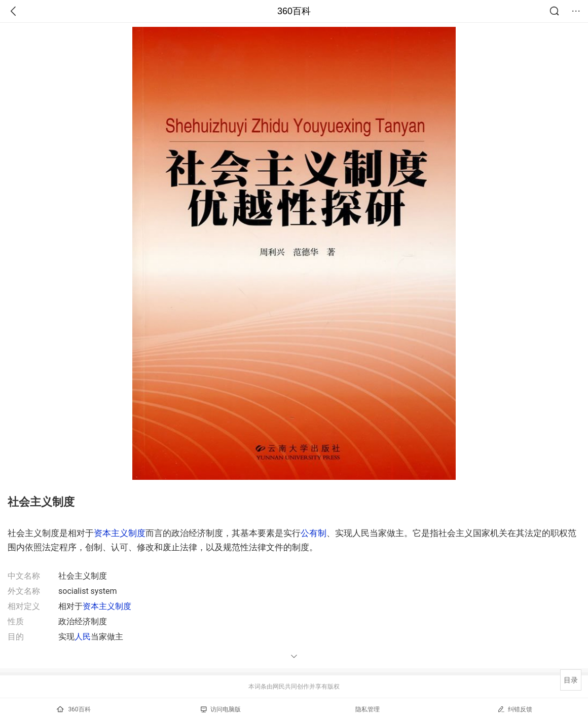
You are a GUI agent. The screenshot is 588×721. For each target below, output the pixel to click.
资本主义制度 (120, 533)
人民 (83, 637)
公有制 (314, 533)
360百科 (294, 11)
